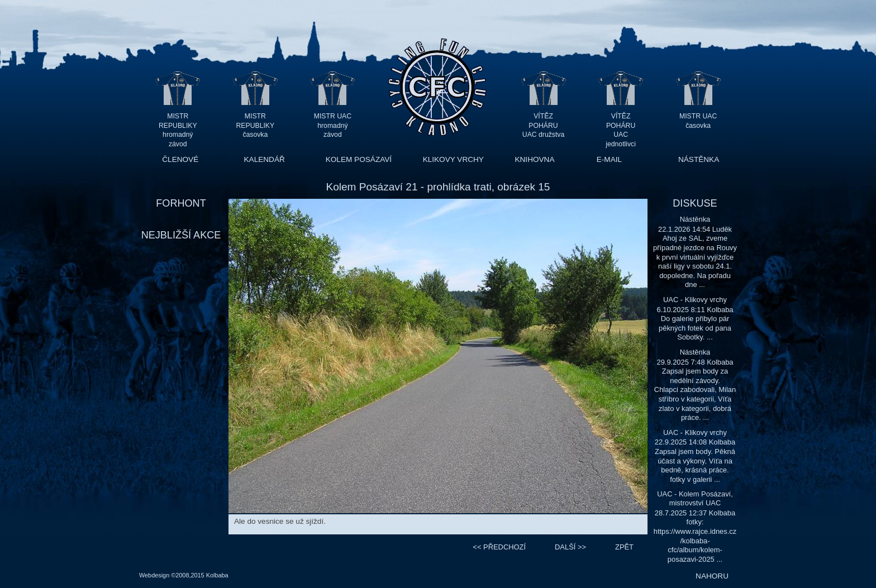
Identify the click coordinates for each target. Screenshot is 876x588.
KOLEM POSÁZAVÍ (359, 159)
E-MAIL (609, 159)
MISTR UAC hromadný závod (333, 125)
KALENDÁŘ (265, 159)
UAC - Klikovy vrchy (695, 300)
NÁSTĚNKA (699, 159)
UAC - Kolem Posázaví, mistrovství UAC (695, 498)
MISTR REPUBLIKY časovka (256, 125)
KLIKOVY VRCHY (453, 159)
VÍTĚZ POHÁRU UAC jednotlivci (621, 125)
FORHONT (181, 203)
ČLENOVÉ (180, 159)
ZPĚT (624, 547)
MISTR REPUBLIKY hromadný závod (178, 125)
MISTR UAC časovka (698, 121)
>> (570, 547)
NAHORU (712, 576)
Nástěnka (695, 219)
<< (499, 547)
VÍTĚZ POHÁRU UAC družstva (543, 125)
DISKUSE (695, 203)
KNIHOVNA (534, 159)
